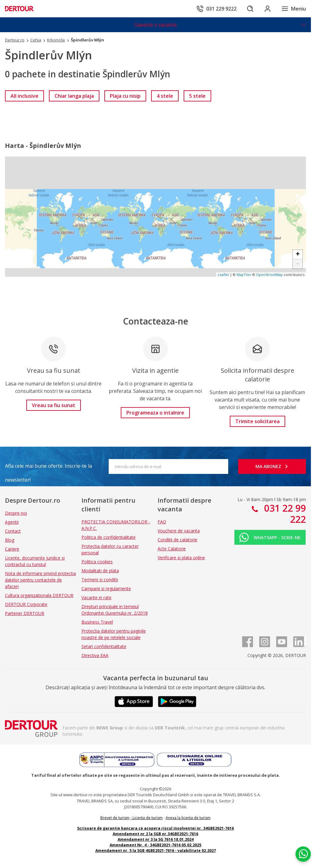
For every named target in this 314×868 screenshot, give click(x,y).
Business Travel (97, 622)
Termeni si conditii (100, 580)
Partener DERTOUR (25, 613)
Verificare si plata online (181, 558)
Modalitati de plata (100, 571)
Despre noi (16, 513)
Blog (10, 540)
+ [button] (298, 255)
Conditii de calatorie (177, 540)
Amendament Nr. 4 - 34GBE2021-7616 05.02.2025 (155, 845)
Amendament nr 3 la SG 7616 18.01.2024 (156, 839)
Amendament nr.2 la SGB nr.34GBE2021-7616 (155, 834)
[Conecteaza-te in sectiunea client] (268, 9)
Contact (13, 531)
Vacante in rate (96, 597)
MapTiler (244, 275)
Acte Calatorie (172, 549)
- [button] (298, 264)
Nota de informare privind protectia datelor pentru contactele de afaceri (40, 580)
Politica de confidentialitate (109, 537)
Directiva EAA (95, 655)
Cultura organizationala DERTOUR (39, 595)
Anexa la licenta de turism (188, 818)
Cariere (12, 549)
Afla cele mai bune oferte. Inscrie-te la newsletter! (48, 468)
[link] (24, 96)
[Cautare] (250, 9)
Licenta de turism (148, 818)
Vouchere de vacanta (179, 531)
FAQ (162, 522)
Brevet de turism (115, 818)
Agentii (12, 522)
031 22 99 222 (284, 514)
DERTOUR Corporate (26, 604)
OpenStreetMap (269, 275)
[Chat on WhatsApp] (303, 854)
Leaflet (223, 275)
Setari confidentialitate (104, 646)
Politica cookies (97, 562)
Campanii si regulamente (106, 589)
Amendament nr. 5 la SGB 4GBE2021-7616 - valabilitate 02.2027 (156, 851)
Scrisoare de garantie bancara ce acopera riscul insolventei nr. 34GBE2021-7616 (155, 828)
